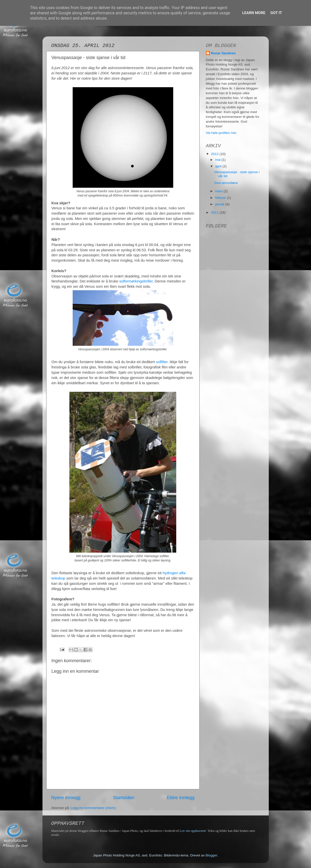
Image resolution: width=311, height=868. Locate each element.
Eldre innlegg (181, 798)
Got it (276, 13)
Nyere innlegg (66, 798)
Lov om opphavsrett (193, 831)
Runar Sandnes (223, 53)
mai (218, 160)
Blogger (211, 855)
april (219, 166)
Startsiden (124, 798)
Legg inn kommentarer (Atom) (93, 808)
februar (221, 198)
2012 (215, 154)
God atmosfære (226, 183)
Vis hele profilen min (221, 133)
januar (220, 204)
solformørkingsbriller (136, 281)
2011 (215, 212)
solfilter (162, 362)
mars (219, 191)
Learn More (254, 13)
